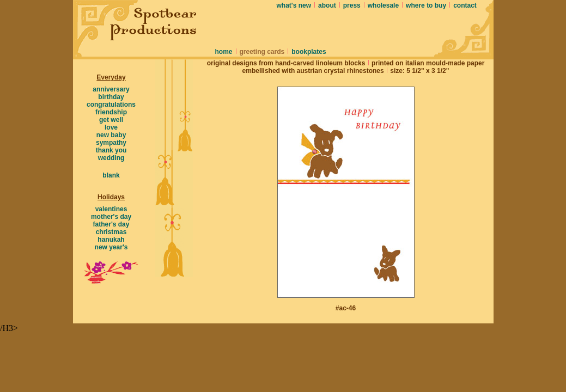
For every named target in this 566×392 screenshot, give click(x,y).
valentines (111, 209)
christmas (111, 232)
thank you (111, 150)
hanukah (111, 240)
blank (111, 175)
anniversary (111, 89)
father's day (111, 224)
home (224, 52)
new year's (111, 247)
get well (111, 120)
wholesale (383, 5)
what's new (294, 5)
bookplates (309, 52)
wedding (111, 158)
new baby (111, 135)
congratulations (111, 105)
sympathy (111, 143)
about (327, 5)
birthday (111, 97)
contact (465, 5)
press (352, 5)
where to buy (426, 5)
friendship (111, 112)
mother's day (111, 217)
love (111, 127)
